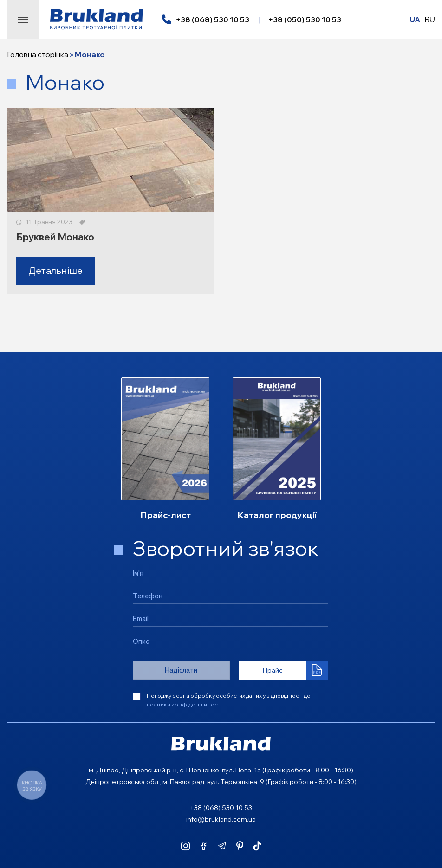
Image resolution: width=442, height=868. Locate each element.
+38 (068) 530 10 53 (212, 19)
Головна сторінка (38, 54)
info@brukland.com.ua (221, 819)
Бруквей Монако (55, 237)
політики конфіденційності (184, 704)
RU (430, 20)
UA (415, 20)
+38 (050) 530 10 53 (305, 19)
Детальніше (55, 270)
